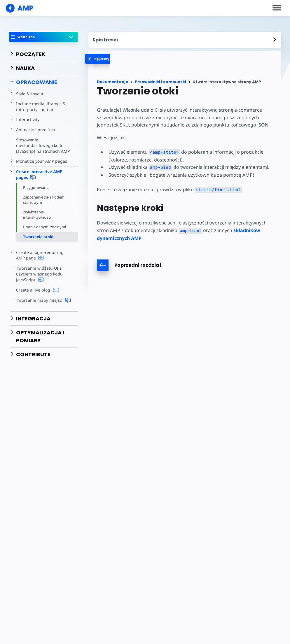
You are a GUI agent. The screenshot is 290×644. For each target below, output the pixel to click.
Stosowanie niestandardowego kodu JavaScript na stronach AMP (42, 145)
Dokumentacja (113, 82)
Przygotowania (36, 187)
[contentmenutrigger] (185, 40)
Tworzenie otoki (38, 237)
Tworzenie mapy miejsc (43, 300)
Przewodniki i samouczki (160, 82)
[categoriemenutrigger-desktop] (114, 59)
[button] (277, 8)
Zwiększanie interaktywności (37, 215)
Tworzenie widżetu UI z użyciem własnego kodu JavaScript (39, 274)
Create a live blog (37, 290)
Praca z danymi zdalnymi (45, 227)
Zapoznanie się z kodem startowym (44, 200)
